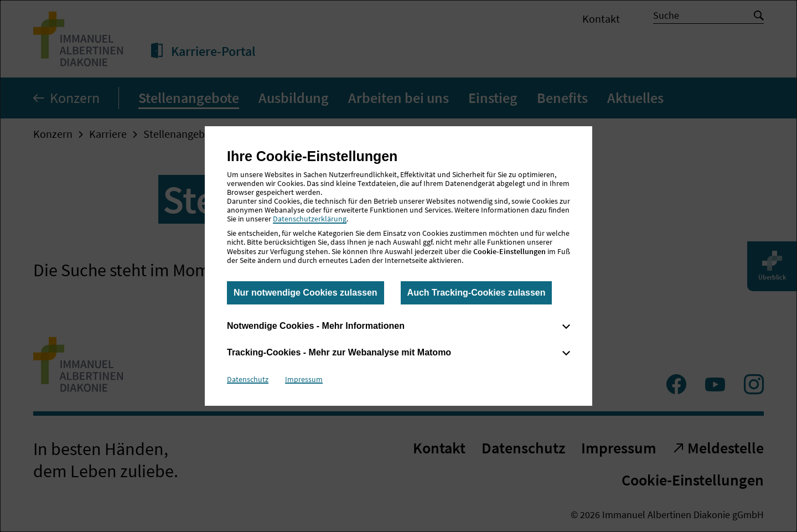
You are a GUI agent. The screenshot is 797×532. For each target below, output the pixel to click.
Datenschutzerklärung (310, 219)
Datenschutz (248, 379)
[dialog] (398, 266)
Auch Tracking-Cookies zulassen (477, 293)
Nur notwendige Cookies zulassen (306, 293)
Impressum (304, 379)
